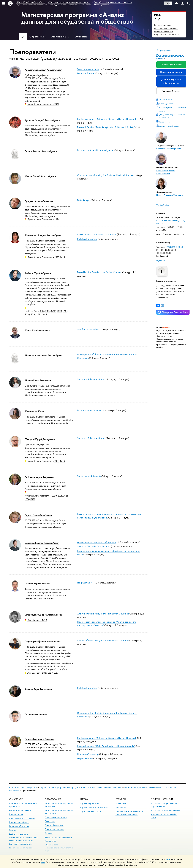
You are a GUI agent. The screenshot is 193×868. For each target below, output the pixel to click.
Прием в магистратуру (54, 829)
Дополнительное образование (58, 837)
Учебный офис (163, 205)
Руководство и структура (20, 810)
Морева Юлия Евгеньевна (38, 381)
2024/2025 (65, 59)
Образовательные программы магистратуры (59, 787)
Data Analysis (84, 200)
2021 (65, 311)
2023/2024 (81, 59)
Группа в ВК (161, 261)
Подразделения (16, 814)
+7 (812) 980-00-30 (174, 247)
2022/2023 (96, 59)
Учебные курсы (166, 100)
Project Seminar (85, 759)
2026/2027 (33, 59)
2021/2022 (112, 59)
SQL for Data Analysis (88, 329)
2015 (44, 314)
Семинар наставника (88, 69)
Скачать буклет (171, 91)
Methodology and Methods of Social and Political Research (107, 738)
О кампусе (16, 799)
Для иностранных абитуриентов (171, 81)
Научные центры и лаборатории (94, 807)
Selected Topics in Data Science (94, 546)
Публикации (121, 807)
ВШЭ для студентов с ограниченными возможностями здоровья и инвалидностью (23, 837)
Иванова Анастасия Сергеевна (170, 195)
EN (170, 3)
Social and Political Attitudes (91, 379)
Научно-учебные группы (91, 811)
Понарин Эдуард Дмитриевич (40, 439)
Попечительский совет (19, 822)
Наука (84, 799)
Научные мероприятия (90, 803)
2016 (39, 314)
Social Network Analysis (89, 476)
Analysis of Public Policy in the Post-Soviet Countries (103, 614)
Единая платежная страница (21, 848)
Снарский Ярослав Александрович (42, 543)
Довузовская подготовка (56, 817)
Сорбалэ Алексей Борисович (169, 149)
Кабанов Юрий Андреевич (38, 273)
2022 (59, 311)
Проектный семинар (88, 754)
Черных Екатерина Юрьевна (39, 739)
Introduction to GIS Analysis (91, 410)
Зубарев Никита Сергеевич (39, 201)
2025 (57, 257)
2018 (33, 314)
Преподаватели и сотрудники (22, 818)
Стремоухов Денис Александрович (43, 642)
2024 (48, 311)
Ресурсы (121, 799)
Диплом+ (49, 833)
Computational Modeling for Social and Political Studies (105, 175)
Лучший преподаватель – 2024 (43, 219)
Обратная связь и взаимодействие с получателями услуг (59, 848)
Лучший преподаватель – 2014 (43, 104)
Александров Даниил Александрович (43, 70)
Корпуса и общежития (19, 826)
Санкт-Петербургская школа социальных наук (101, 787)
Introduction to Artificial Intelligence (95, 150)
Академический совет (169, 126)
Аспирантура (50, 841)
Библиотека (121, 803)
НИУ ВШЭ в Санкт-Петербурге (23, 787)
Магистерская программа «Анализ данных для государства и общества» (77, 18)
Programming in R (86, 583)
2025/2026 (49, 59)
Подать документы (171, 64)
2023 (53, 311)
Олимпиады (50, 821)
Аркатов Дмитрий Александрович (42, 120)
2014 (33, 499)
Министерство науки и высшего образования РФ (165, 805)
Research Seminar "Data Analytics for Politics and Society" (106, 127)
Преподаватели (167, 104)
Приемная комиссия (171, 72)
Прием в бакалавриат (54, 825)
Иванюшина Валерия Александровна (43, 235)
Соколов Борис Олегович (37, 584)
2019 (62, 257)
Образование (53, 799)
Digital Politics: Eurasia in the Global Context (99, 272)
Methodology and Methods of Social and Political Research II (108, 119)
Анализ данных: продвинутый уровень (97, 234)
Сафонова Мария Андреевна (39, 477)
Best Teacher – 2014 (37, 620)
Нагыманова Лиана (35, 412)
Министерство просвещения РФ (165, 810)
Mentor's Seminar (86, 73)
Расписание (165, 122)
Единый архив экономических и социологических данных (129, 813)
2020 (27, 314)
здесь (168, 859)
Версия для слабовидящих (21, 844)
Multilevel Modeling (87, 239)
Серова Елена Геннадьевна (38, 515)
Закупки (13, 830)
